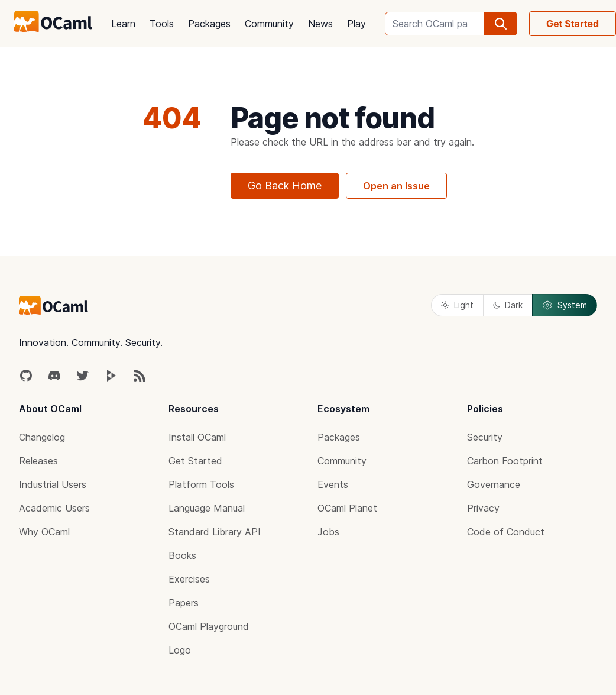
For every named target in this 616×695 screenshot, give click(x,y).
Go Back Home (285, 185)
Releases (38, 461)
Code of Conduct (506, 532)
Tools (162, 24)
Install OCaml (197, 437)
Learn (123, 24)
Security (485, 437)
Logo (180, 650)
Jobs (328, 532)
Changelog (42, 437)
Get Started (195, 461)
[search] (501, 24)
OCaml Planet (347, 508)
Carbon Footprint (505, 461)
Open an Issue (396, 186)
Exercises (189, 579)
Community (269, 24)
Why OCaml (44, 532)
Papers (184, 603)
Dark (508, 305)
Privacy (483, 508)
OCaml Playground (209, 626)
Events (333, 484)
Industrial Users (53, 484)
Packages (209, 24)
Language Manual (207, 508)
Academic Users (54, 508)
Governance (494, 484)
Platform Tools (201, 484)
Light (457, 305)
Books (182, 555)
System (565, 305)
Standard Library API (215, 532)
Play (356, 24)
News (320, 24)
